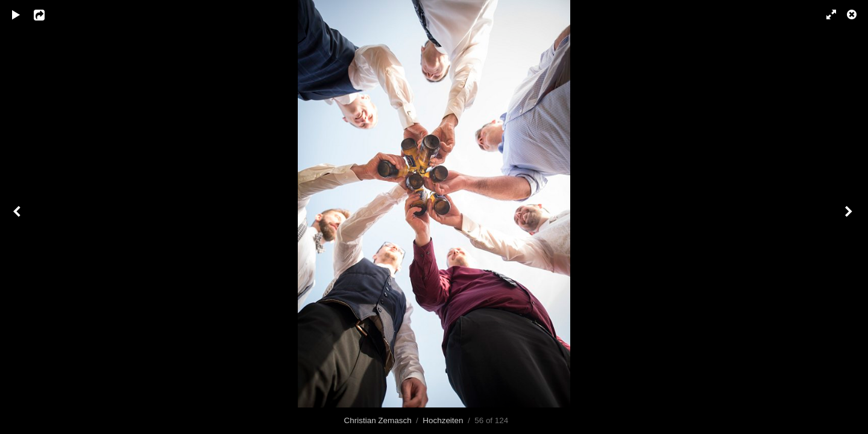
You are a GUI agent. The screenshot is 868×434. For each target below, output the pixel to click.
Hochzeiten (443, 420)
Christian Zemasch (378, 420)
